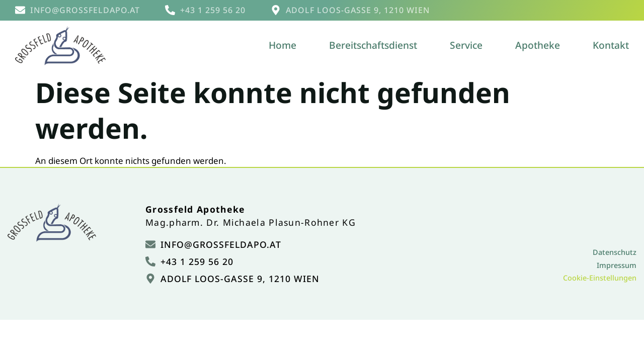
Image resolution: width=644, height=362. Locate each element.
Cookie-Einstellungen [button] (600, 278)
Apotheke (538, 45)
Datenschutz (615, 252)
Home (283, 45)
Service (466, 45)
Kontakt (611, 45)
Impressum (617, 265)
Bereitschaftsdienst (373, 45)
